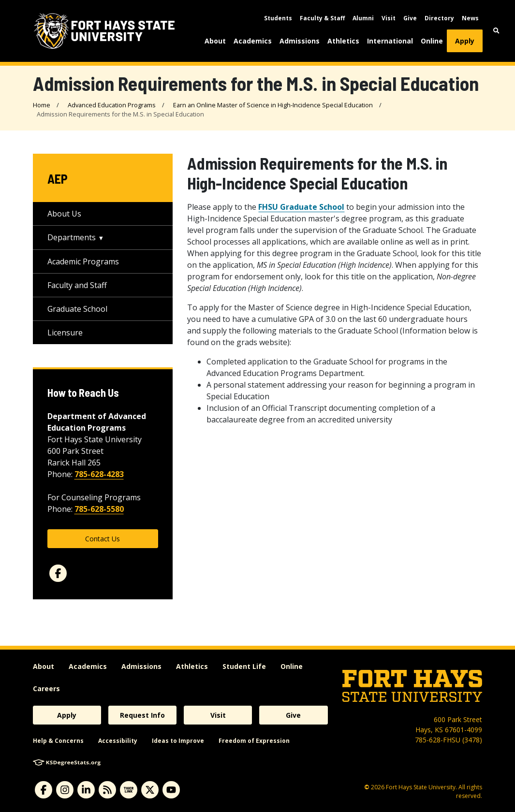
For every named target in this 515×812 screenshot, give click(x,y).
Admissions (300, 41)
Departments (72, 237)
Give (410, 18)
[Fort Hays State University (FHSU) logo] (104, 31)
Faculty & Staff (322, 18)
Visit (389, 18)
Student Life (244, 666)
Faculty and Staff (77, 285)
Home (42, 105)
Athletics (343, 41)
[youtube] (171, 790)
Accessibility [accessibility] (118, 741)
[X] (150, 790)
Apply (465, 41)
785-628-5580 (99, 509)
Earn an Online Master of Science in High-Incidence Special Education (273, 105)
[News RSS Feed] (107, 790)
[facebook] (58, 573)
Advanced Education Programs (112, 105)
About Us (64, 214)
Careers (46, 689)
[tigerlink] (129, 790)
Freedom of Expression (254, 741)
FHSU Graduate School (301, 207)
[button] (496, 31)
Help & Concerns (58, 741)
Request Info (142, 715)
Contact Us (103, 539)
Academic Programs (83, 261)
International (390, 41)
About (215, 41)
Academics (253, 41)
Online (432, 41)
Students (278, 18)
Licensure (65, 333)
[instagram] (65, 790)
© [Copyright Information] (367, 787)
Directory (439, 18)
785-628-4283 (99, 474)
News (470, 18)
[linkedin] (86, 790)
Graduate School (77, 309)
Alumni (363, 18)
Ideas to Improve (178, 741)
